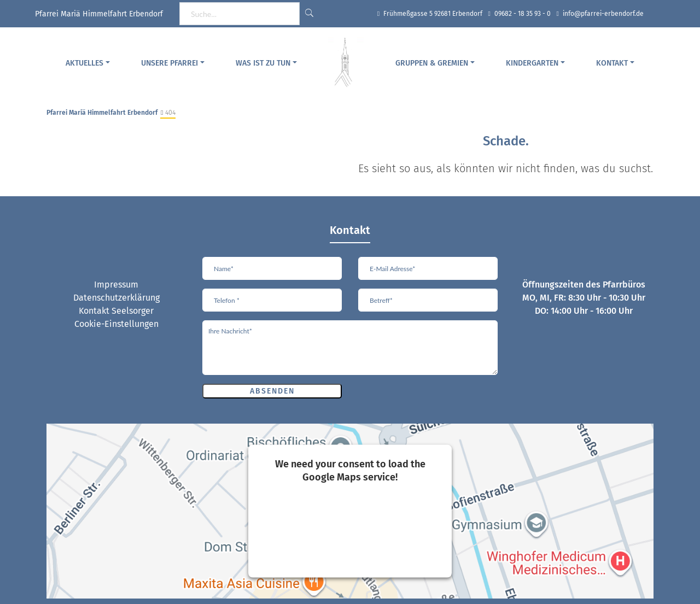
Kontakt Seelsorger (116, 311)
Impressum (116, 285)
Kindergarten (532, 63)
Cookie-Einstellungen (116, 324)
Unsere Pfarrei (170, 63)
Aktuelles (84, 63)
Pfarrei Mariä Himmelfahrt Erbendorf (102, 113)
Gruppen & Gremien (432, 63)
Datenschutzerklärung (116, 298)
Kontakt (612, 63)
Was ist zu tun (263, 63)
